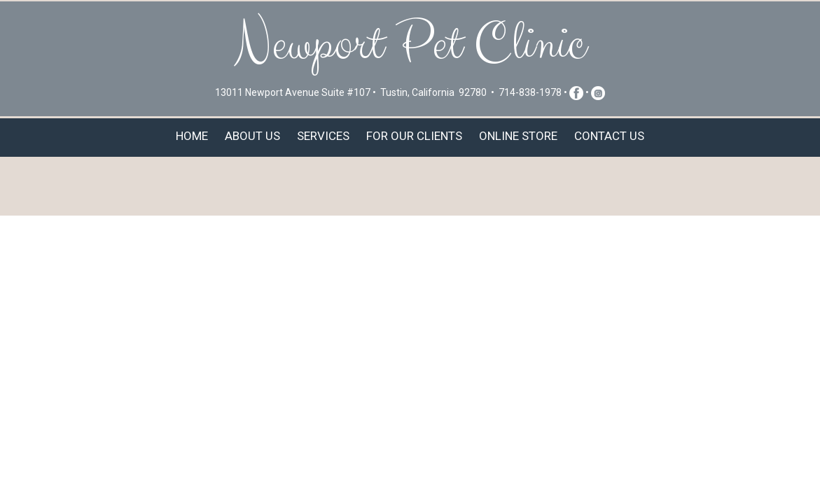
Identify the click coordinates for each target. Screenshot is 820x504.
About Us (252, 136)
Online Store (518, 136)
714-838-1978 (530, 92)
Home (192, 136)
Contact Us (609, 136)
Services (323, 136)
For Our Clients (414, 136)
